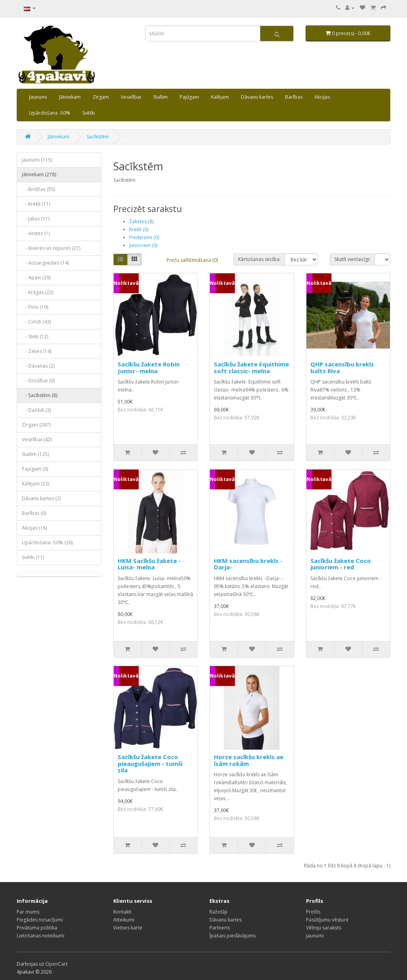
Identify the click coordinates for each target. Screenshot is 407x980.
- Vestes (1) (36, 233)
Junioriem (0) (143, 245)
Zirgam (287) (36, 425)
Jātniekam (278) (39, 174)
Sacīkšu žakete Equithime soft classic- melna (251, 367)
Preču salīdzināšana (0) (192, 260)
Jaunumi (38, 97)
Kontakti (122, 912)
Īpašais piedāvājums (233, 936)
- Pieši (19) (35, 307)
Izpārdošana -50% (50, 113)
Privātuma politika (37, 928)
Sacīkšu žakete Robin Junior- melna (149, 367)
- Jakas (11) (36, 219)
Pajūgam (189, 97)
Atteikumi (124, 920)
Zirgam (101, 97)
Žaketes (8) (141, 221)
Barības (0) (34, 513)
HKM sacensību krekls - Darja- (248, 564)
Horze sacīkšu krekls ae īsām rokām (249, 760)
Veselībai (131, 97)
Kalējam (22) (36, 484)
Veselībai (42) (37, 439)
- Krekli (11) (36, 204)
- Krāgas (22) (38, 292)
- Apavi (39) (36, 278)
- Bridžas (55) (38, 189)
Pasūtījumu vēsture (327, 920)
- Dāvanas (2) (38, 366)
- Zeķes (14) (37, 351)
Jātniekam (70, 97)
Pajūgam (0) (35, 469)
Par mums (28, 912)
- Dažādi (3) (36, 410)
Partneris (220, 928)
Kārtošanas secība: (259, 259)
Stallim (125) (35, 454)
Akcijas (322, 97)
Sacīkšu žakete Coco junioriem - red (341, 564)
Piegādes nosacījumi (40, 920)
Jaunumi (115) (37, 160)
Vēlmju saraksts (324, 928)
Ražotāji (218, 912)
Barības (294, 97)
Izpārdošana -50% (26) (47, 543)
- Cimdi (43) (36, 322)
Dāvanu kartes (257, 97)
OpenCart (56, 964)
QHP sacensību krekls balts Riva (342, 367)
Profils (313, 912)
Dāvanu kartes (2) (41, 498)
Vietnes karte (128, 928)
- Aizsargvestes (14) (45, 263)
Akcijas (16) (34, 528)
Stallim (160, 97)
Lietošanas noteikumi (41, 936)
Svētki (89, 113)
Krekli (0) (139, 229)
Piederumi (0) (144, 237)
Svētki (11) (33, 557)
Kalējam (220, 97)
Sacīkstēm (98, 137)
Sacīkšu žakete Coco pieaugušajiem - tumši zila (150, 763)
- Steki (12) (35, 336)
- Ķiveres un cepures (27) (51, 248)
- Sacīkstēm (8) (40, 395)
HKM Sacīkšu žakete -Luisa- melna (149, 564)
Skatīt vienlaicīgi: (352, 259)
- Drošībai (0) (38, 381)
